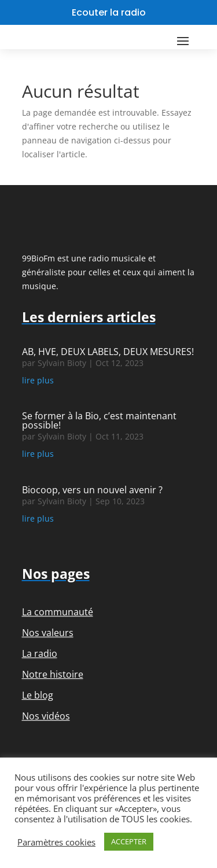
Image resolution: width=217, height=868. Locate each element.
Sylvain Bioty (62, 363)
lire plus (38, 380)
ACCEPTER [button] (129, 841)
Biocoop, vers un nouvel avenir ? (92, 490)
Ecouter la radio (109, 12)
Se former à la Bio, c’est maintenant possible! (99, 420)
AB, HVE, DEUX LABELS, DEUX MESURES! (108, 352)
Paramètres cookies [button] (56, 842)
